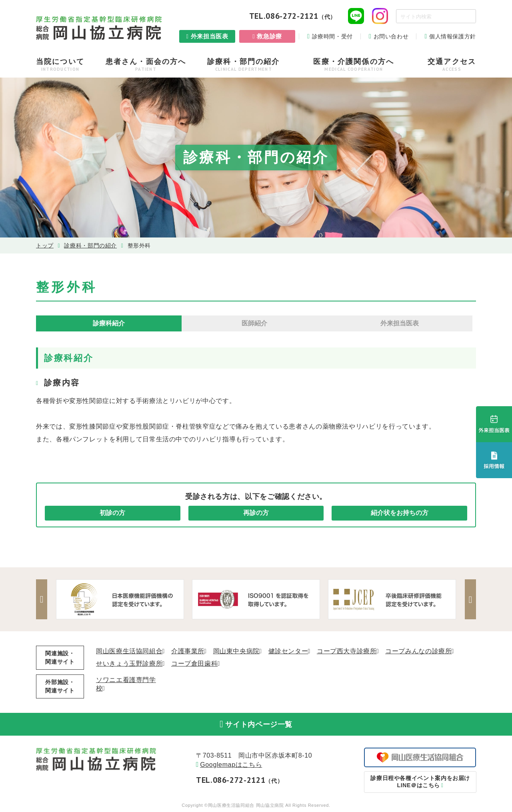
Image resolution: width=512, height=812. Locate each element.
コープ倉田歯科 (194, 663)
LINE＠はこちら (420, 782)
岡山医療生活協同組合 (129, 651)
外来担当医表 (210, 36)
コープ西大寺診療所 (347, 651)
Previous (42, 599)
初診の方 (112, 513)
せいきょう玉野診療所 (129, 663)
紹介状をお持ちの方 (400, 513)
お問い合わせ (391, 36)
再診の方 (256, 513)
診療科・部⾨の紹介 (90, 245)
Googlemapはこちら (231, 765)
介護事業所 (188, 651)
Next (470, 599)
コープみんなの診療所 (418, 651)
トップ (45, 245)
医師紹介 (254, 323)
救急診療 (269, 36)
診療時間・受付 (332, 36)
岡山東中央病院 (236, 651)
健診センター (288, 651)
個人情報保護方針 (453, 36)
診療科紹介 (109, 323)
